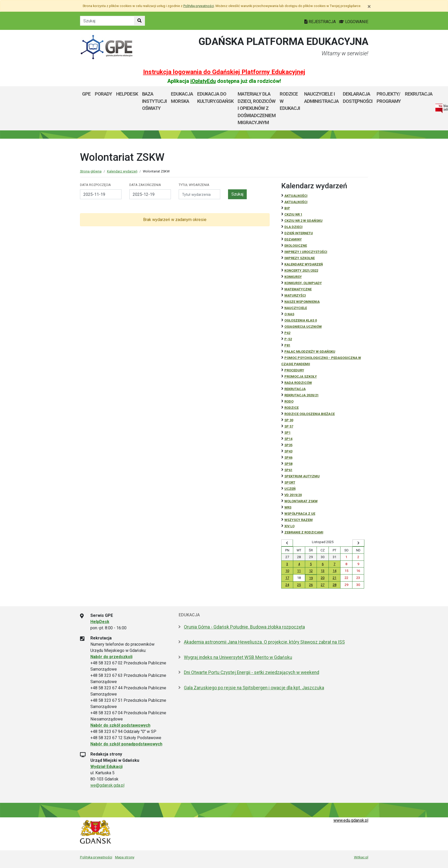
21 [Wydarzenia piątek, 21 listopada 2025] (335, 578)
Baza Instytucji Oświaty (154, 101)
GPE (86, 94)
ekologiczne (296, 246)
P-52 (288, 339)
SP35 (288, 445)
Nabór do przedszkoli (111, 657)
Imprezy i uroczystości (306, 252)
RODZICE (292, 408)
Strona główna (91, 171)
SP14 (288, 439)
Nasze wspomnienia (302, 302)
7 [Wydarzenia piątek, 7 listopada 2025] (334, 564)
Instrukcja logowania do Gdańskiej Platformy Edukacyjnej (224, 72)
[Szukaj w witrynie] (139, 21)
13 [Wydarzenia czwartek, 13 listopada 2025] (323, 571)
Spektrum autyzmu (302, 476)
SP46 (288, 458)
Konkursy (293, 277)
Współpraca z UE (300, 514)
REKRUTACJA (295, 389)
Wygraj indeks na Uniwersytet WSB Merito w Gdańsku (238, 657)
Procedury (294, 370)
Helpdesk (127, 94)
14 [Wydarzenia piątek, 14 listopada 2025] (335, 571)
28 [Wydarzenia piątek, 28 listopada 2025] (335, 585)
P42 (287, 333)
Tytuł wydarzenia (194, 185)
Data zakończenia (145, 185)
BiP (287, 208)
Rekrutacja (419, 94)
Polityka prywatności (96, 857)
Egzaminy (293, 239)
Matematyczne (298, 289)
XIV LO (289, 526)
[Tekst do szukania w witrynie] (107, 21)
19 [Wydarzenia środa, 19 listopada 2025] (311, 578)
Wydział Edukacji (106, 767)
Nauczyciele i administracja (321, 98)
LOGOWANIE (354, 22)
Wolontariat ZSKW (301, 501)
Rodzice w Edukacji (290, 101)
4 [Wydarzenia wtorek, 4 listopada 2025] (299, 564)
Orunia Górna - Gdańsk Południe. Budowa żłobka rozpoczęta (244, 627)
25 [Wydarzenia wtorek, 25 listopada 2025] (299, 585)
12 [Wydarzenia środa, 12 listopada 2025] (311, 571)
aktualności (296, 202)
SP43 (288, 451)
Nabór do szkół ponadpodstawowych (126, 744)
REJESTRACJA (321, 22)
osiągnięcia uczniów (303, 327)
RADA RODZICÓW (298, 383)
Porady (103, 94)
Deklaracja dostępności (358, 98)
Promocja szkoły (301, 376)
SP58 (288, 464)
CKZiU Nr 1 (293, 214)
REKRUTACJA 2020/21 (302, 395)
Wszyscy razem (299, 520)
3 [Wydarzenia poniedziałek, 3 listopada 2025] (287, 564)
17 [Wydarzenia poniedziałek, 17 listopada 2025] (287, 578)
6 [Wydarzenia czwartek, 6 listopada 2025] (323, 564)
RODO (289, 401)
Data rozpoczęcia (95, 185)
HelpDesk (100, 622)
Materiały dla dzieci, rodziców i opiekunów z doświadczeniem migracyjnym (257, 108)
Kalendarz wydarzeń (122, 171)
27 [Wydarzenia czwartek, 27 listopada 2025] (323, 585)
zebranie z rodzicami (304, 532)
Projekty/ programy (389, 98)
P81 (287, 345)
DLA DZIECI (293, 227)
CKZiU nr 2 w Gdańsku (303, 221)
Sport (290, 482)
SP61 (288, 470)
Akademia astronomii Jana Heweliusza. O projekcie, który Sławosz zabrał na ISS (264, 642)
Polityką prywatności (199, 6)
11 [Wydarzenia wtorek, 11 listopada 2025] (299, 571)
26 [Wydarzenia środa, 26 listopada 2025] (311, 585)
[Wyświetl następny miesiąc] (358, 543)
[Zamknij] (369, 6)
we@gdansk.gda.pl (107, 785)
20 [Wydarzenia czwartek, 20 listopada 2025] (323, 578)
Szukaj (237, 194)
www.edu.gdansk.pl (351, 820)
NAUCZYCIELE (296, 308)
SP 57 (289, 426)
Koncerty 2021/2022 (301, 271)
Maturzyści (295, 295)
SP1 (287, 433)
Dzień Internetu (299, 233)
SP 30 (289, 420)
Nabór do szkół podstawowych (120, 725)
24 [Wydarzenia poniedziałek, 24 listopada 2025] (287, 585)
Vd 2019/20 (293, 495)
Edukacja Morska (182, 98)
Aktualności (296, 196)
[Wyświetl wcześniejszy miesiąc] (287, 543)
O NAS (289, 314)
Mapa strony (125, 857)
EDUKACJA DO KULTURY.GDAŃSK (215, 98)
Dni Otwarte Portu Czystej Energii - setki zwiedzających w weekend (252, 672)
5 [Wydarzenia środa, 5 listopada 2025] (311, 564)
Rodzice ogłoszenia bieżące (310, 414)
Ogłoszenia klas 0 (301, 320)
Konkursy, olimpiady (303, 283)
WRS (288, 507)
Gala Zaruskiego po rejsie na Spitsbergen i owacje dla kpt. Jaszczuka (254, 688)
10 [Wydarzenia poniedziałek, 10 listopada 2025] (287, 571)
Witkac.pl (361, 857)
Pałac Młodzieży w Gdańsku (310, 352)
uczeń (290, 489)
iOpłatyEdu (203, 81)
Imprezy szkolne (300, 258)
